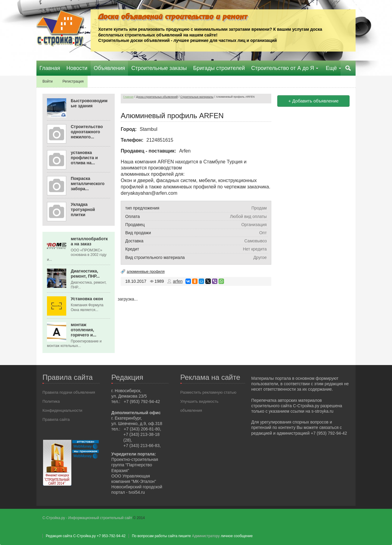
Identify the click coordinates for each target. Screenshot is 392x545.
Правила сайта (56, 419)
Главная (128, 97)
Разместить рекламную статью (208, 392)
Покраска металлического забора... (88, 184)
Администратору (206, 536)
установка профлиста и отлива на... (84, 158)
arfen (178, 281)
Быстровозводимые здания (89, 103)
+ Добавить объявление (314, 101)
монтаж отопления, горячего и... (84, 330)
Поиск (348, 68)
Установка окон (87, 299)
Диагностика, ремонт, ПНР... (85, 274)
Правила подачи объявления (69, 392)
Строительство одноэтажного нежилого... (87, 132)
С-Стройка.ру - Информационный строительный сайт (88, 518)
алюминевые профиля (146, 272)
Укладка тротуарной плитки (83, 209)
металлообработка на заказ (89, 241)
